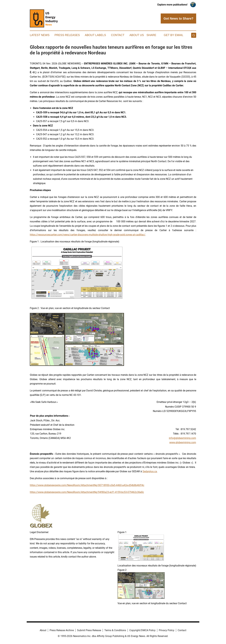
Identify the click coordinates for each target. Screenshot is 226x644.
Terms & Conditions (115, 630)
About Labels (95, 35)
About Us (137, 35)
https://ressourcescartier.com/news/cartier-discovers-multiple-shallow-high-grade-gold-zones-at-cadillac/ (88, 235)
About (43, 630)
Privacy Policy (167, 630)
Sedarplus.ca (150, 471)
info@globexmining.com (182, 438)
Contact (118, 35)
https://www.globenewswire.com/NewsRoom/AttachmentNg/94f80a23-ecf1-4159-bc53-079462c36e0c (87, 492)
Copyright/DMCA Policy (142, 630)
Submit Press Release (89, 630)
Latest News (40, 35)
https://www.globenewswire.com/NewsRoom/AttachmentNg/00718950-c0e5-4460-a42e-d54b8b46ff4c (87, 485)
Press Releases (67, 35)
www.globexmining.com (183, 442)
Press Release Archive (62, 630)
